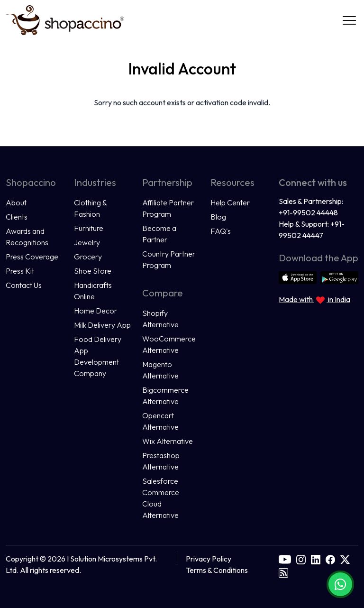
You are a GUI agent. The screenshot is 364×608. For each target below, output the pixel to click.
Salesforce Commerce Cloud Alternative (161, 498)
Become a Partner (159, 234)
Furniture (89, 228)
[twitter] (345, 559)
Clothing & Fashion (90, 208)
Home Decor (96, 311)
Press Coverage (32, 257)
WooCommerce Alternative (169, 344)
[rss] (283, 571)
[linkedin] (316, 559)
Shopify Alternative (160, 319)
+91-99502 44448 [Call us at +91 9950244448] (308, 212)
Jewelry (87, 242)
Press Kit (20, 271)
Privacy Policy (209, 559)
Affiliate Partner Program (168, 208)
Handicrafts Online (93, 291)
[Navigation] (349, 20)
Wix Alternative (168, 441)
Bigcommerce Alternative (165, 396)
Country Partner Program (169, 259)
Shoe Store (93, 271)
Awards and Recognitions (27, 237)
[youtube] (285, 559)
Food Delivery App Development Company (98, 356)
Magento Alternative (160, 370)
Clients (17, 217)
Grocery (88, 257)
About (16, 203)
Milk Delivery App (102, 325)
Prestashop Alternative (161, 461)
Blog (218, 217)
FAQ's (221, 231)
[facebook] (330, 559)
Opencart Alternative (160, 421)
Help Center (230, 203)
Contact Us (24, 285)
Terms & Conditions (217, 570)
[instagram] (301, 559)
